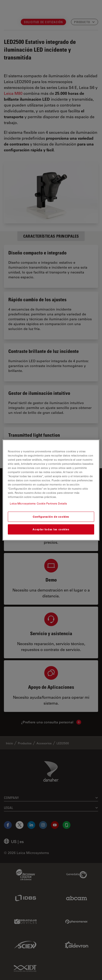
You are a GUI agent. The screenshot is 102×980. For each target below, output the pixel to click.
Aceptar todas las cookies (51, 529)
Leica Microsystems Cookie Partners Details (38, 503)
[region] (51, 490)
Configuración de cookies (51, 517)
